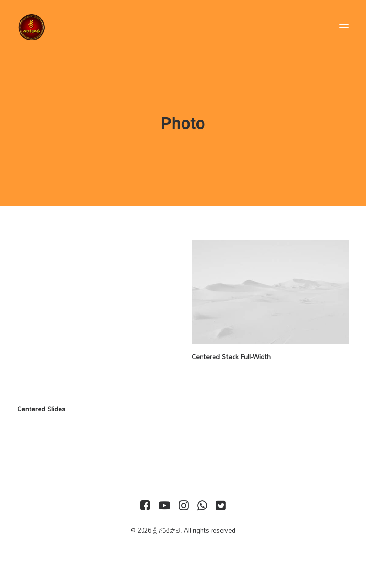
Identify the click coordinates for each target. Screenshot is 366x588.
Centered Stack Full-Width (231, 356)
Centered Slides (41, 409)
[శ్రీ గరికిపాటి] (31, 27)
